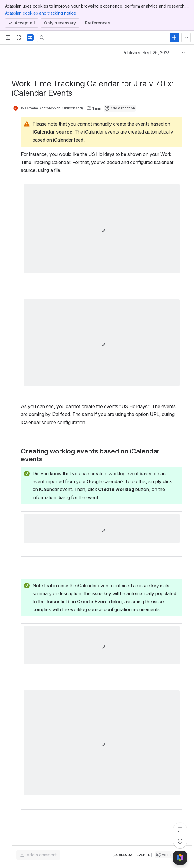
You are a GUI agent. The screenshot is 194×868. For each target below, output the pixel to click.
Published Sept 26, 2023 (146, 53)
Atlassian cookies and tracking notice (41, 13)
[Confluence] (30, 38)
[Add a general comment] (38, 855)
